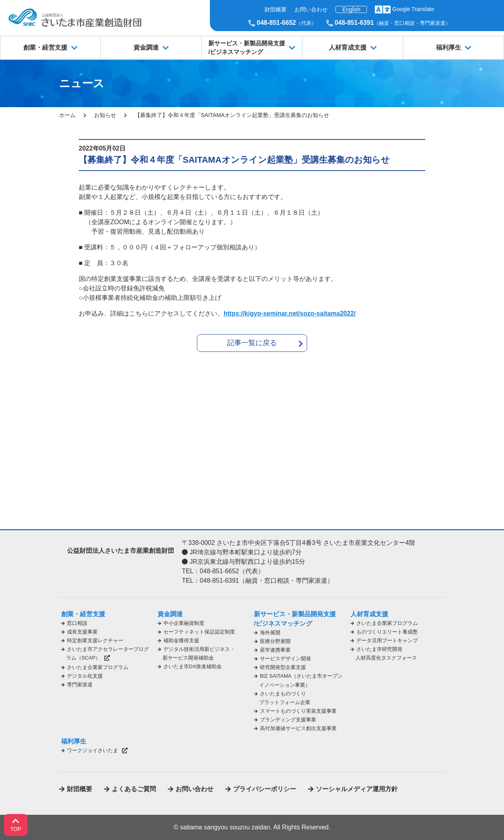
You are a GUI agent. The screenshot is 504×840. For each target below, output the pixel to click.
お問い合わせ (311, 9)
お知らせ (105, 115)
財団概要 (276, 9)
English (351, 9)
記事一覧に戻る (252, 343)
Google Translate (413, 9)
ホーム (67, 115)
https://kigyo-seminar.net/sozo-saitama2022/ (290, 313)
